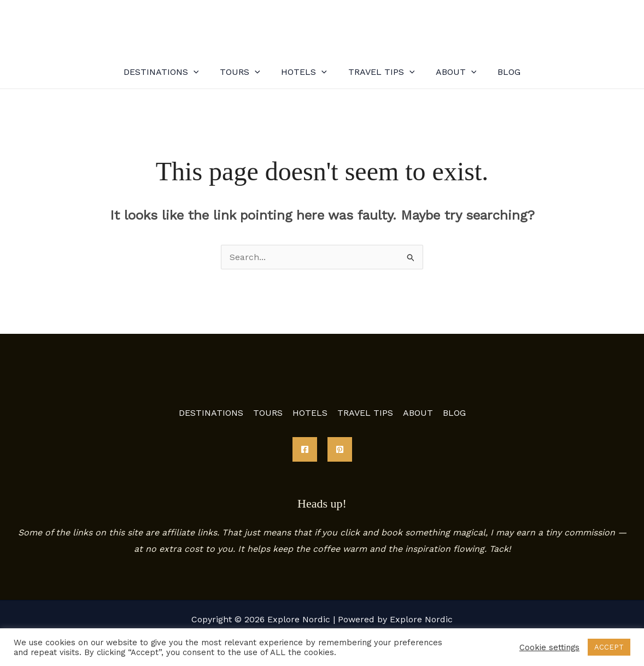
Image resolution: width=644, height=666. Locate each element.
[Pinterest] (340, 449)
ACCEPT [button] (609, 647)
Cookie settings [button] (549, 647)
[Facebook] (305, 449)
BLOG (500, 72)
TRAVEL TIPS (379, 72)
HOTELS (306, 72)
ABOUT (451, 72)
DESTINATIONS (171, 72)
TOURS (245, 72)
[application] (203, 72)
